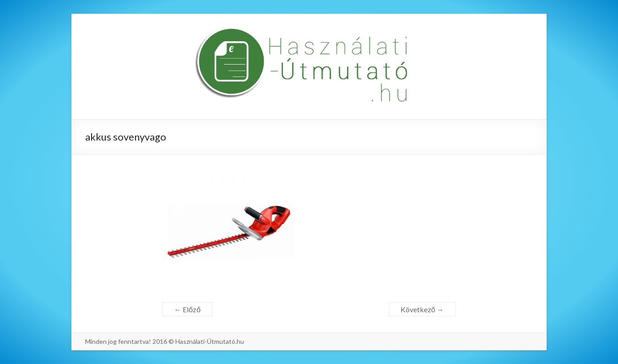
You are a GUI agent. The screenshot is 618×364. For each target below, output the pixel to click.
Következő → (422, 309)
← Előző (187, 309)
